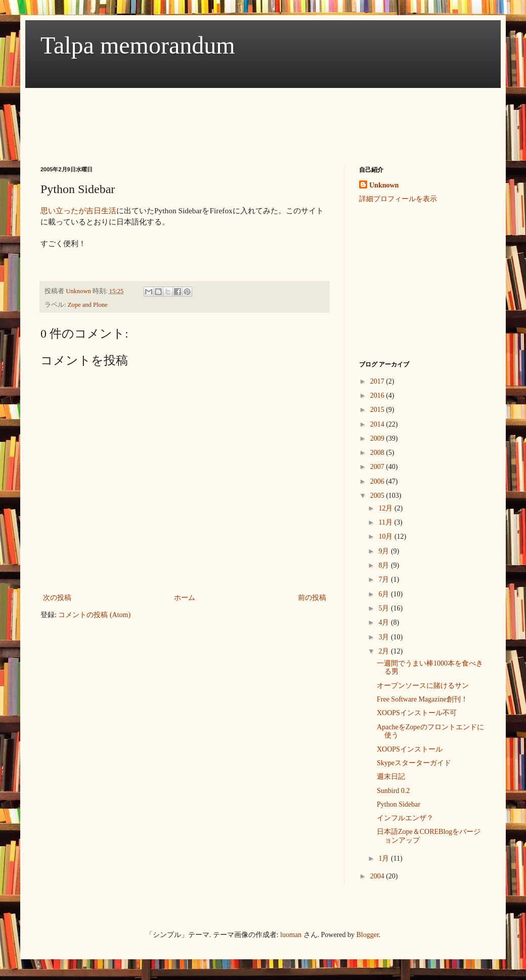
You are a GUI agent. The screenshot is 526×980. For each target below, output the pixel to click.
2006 (378, 481)
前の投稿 (312, 598)
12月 (386, 508)
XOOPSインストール (410, 749)
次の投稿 (57, 598)
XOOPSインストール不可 (417, 713)
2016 (378, 395)
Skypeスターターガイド (414, 763)
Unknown (384, 185)
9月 (385, 551)
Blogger (368, 935)
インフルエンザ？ (405, 818)
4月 (385, 622)
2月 (385, 651)
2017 (378, 381)
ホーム (185, 598)
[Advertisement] (225, 118)
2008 (378, 453)
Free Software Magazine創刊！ (422, 699)
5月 (385, 608)
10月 (386, 536)
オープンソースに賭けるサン (423, 686)
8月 (385, 565)
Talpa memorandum (138, 45)
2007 (378, 467)
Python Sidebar (399, 804)
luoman (291, 935)
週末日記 (391, 777)
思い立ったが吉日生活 (78, 211)
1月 (385, 858)
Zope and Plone (88, 305)
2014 (378, 424)
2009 (378, 438)
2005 (378, 496)
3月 (385, 637)
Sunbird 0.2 (393, 791)
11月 (386, 522)
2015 (378, 410)
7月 (385, 579)
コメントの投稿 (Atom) (94, 615)
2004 (378, 876)
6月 (385, 594)
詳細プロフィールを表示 (398, 199)
